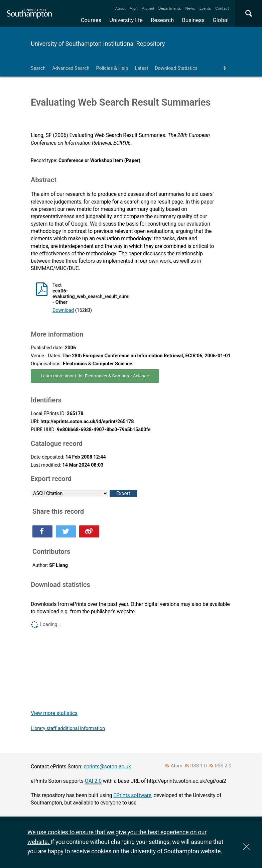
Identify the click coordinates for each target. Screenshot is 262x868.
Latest (141, 68)
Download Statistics (176, 68)
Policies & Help (112, 68)
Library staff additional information (68, 728)
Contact (222, 8)
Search (38, 68)
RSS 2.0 (223, 766)
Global (221, 20)
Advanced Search (71, 68)
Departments (170, 8)
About (120, 8)
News (190, 8)
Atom (177, 766)
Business (193, 20)
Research (162, 20)
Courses (91, 20)
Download (63, 310)
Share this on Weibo (89, 531)
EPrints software (132, 795)
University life (126, 20)
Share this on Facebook (42, 531)
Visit (134, 8)
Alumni (148, 8)
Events (205, 8)
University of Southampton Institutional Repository (98, 44)
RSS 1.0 (199, 766)
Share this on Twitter (66, 531)
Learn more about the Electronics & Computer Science (95, 376)
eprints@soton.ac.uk (107, 767)
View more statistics (54, 713)
